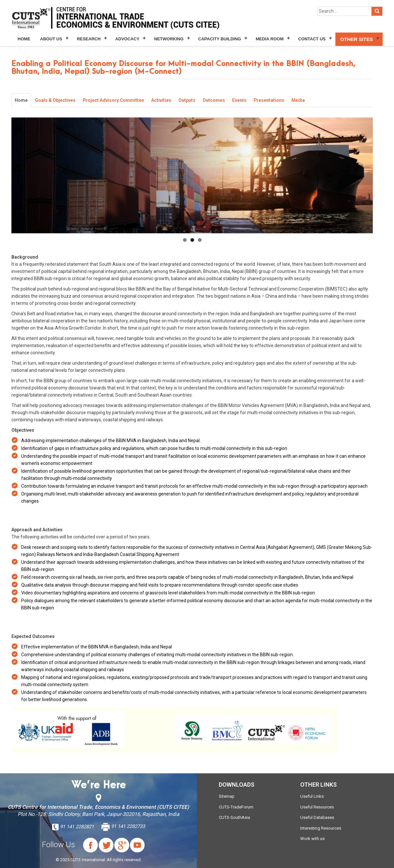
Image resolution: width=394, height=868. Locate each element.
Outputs (187, 100)
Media (298, 100)
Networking (169, 39)
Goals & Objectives (55, 100)
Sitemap (227, 796)
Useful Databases (317, 817)
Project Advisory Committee (113, 100)
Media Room (269, 39)
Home (24, 39)
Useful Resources (317, 807)
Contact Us (312, 39)
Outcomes (214, 100)
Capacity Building (220, 39)
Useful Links (312, 796)
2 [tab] (192, 240)
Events (239, 100)
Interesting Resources (321, 828)
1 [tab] (185, 240)
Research (89, 39)
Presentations (269, 100)
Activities (161, 100)
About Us (51, 39)
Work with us (312, 839)
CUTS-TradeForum (236, 807)
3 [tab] (200, 240)
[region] (192, 175)
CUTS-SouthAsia (234, 817)
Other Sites (357, 39)
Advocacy (127, 39)
